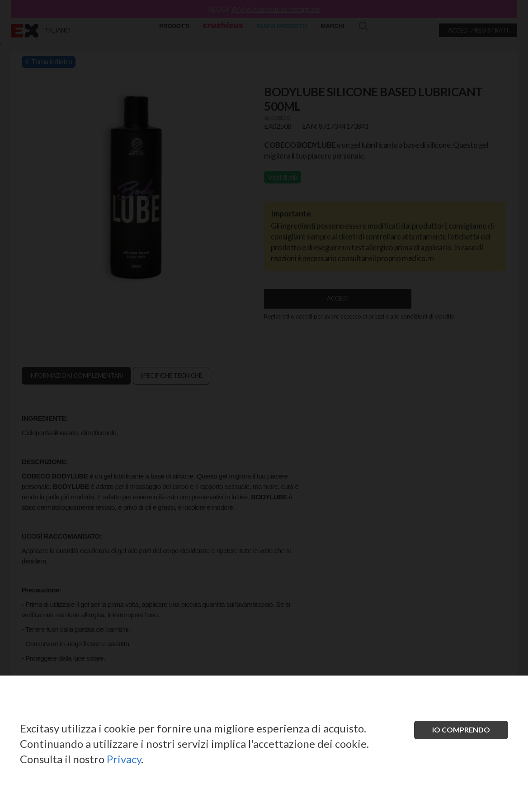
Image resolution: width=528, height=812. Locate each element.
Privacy (124, 759)
